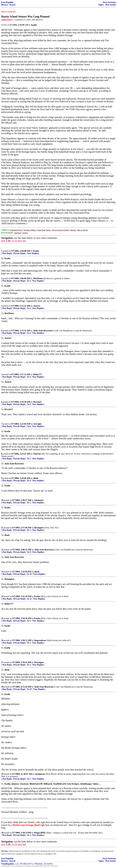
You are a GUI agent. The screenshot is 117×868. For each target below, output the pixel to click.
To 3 (29, 377)
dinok (36, 478)
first (3, 241)
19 (2, 774)
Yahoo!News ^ (7, 20)
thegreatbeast (40, 640)
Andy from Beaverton (43, 331)
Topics (101, 5)
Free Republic (7, 2)
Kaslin (36, 251)
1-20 (8, 241)
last (24, 241)
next (20, 241)
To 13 (29, 689)
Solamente (39, 500)
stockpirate (40, 774)
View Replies (33, 253)
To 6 (29, 426)
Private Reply (19, 253)
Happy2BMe (40, 833)
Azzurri (37, 306)
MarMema (38, 278)
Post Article (111, 5)
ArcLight (37, 424)
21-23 (14, 241)
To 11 (29, 599)
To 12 (29, 574)
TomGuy (37, 454)
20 (2, 833)
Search (12, 5)
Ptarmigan (39, 662)
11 (2, 528)
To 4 (29, 481)
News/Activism (109, 2)
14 (2, 596)
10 (2, 500)
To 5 (29, 621)
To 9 (29, 552)
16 (2, 640)
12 (2, 550)
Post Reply (7, 253)
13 (2, 572)
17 (2, 662)
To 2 (29, 333)
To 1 (29, 281)
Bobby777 (38, 374)
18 (2, 687)
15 (2, 618)
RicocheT (37, 402)
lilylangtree (39, 528)
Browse (4, 5)
